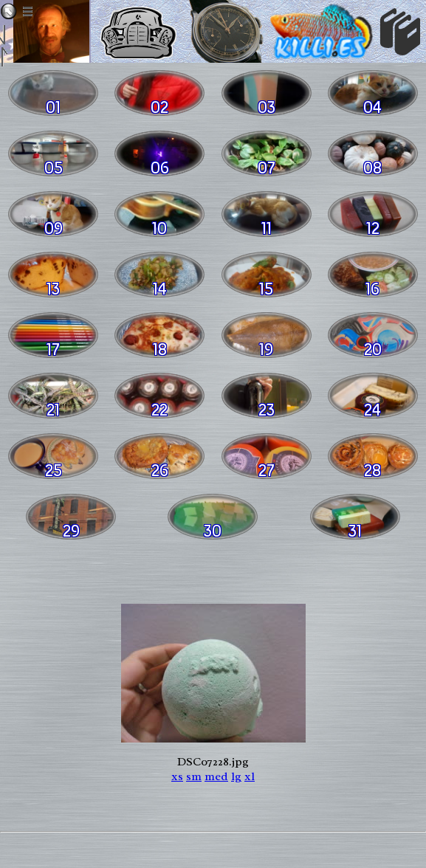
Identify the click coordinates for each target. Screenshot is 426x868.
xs (177, 776)
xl (250, 776)
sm (194, 776)
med (216, 776)
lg (236, 776)
